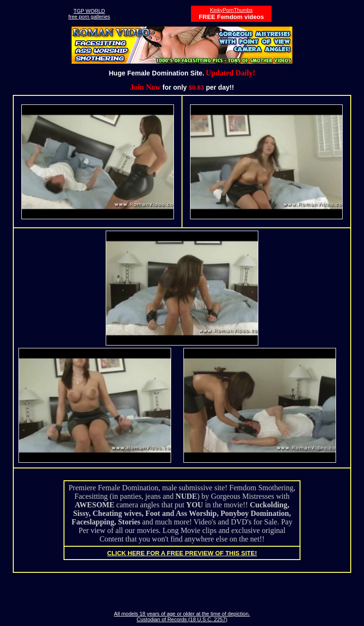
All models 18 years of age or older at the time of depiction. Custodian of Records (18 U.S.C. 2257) (182, 617)
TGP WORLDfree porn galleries (89, 14)
